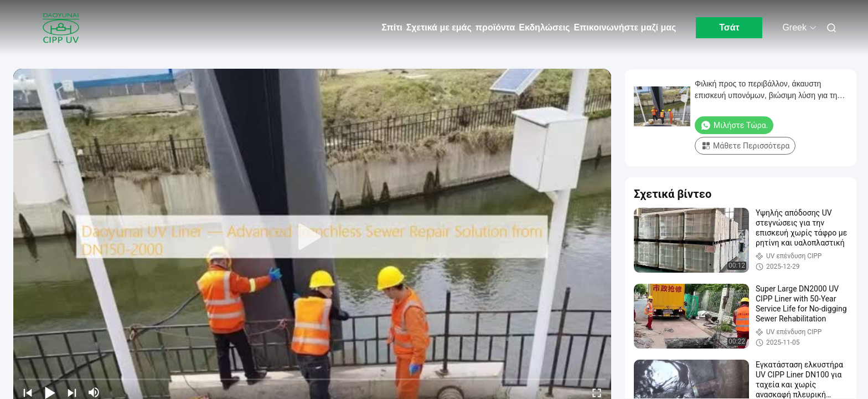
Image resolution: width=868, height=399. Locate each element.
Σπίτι (392, 27)
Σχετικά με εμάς (439, 27)
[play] (312, 237)
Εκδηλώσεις (544, 27)
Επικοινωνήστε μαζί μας (625, 27)
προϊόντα (495, 27)
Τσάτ (729, 27)
